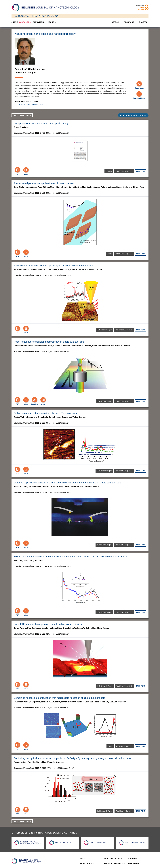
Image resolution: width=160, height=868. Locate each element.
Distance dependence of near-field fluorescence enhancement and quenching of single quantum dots (67, 483)
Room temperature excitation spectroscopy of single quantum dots (49, 342)
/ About (52, 22)
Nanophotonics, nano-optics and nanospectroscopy (41, 123)
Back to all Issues (22, 115)
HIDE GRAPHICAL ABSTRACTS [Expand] (133, 115)
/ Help (82, 859)
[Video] (26, 170)
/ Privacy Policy (87, 863)
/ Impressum (133, 863)
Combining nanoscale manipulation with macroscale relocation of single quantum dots (59, 698)
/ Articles (25, 22)
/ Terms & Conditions (114, 863)
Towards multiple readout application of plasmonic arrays (44, 183)
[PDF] (17, 170)
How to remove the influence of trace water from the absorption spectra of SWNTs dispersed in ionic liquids (71, 557)
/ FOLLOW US (129, 22)
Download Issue (139, 98)
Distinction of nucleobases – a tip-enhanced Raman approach (46, 413)
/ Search (116, 22)
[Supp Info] (35, 400)
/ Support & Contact (114, 859)
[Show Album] (26, 252)
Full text (141, 171)
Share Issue (139, 88)
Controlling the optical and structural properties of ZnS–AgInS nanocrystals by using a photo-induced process (72, 758)
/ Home (15, 22)
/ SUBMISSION (39, 22)
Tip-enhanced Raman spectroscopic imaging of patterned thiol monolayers (53, 266)
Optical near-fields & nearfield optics (29, 104)
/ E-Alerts (143, 22)
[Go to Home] (27, 861)
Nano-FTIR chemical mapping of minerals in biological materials (48, 624)
